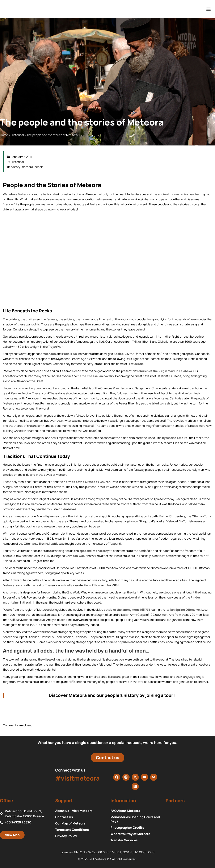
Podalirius (69, 354)
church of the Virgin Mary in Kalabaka (165, 371)
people (39, 167)
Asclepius (121, 354)
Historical (17, 135)
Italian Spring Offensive (183, 610)
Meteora (24, 194)
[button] (209, 9)
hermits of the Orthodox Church (87, 482)
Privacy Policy (66, 836)
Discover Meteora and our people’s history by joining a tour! (112, 695)
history (15, 167)
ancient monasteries (173, 194)
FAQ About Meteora (125, 811)
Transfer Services (124, 840)
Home (4, 135)
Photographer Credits (127, 828)
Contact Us (64, 817)
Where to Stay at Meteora (130, 834)
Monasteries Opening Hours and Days (135, 819)
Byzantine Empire (175, 438)
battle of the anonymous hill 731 (127, 610)
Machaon (49, 354)
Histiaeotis (136, 364)
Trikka (136, 342)
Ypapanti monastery (94, 551)
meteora (27, 167)
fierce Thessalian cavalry (96, 376)
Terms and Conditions (72, 830)
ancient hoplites (118, 642)
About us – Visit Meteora (74, 811)
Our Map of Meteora (70, 823)
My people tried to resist (154, 403)
